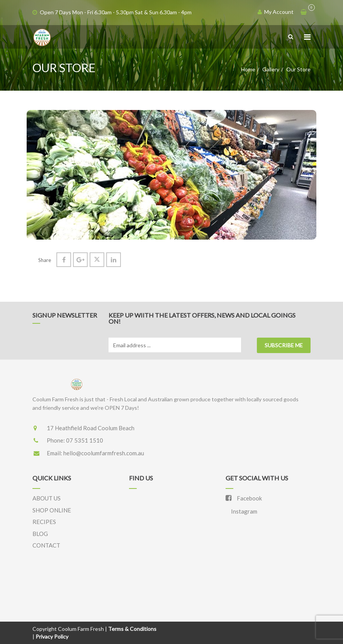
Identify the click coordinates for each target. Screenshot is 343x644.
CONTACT (46, 545)
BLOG (40, 534)
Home (248, 69)
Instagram (244, 511)
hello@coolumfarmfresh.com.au (104, 453)
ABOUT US (47, 498)
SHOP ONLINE (52, 510)
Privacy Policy (52, 636)
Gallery (271, 69)
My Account (276, 12)
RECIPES (44, 522)
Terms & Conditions (132, 629)
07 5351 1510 (85, 440)
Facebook (244, 498)
